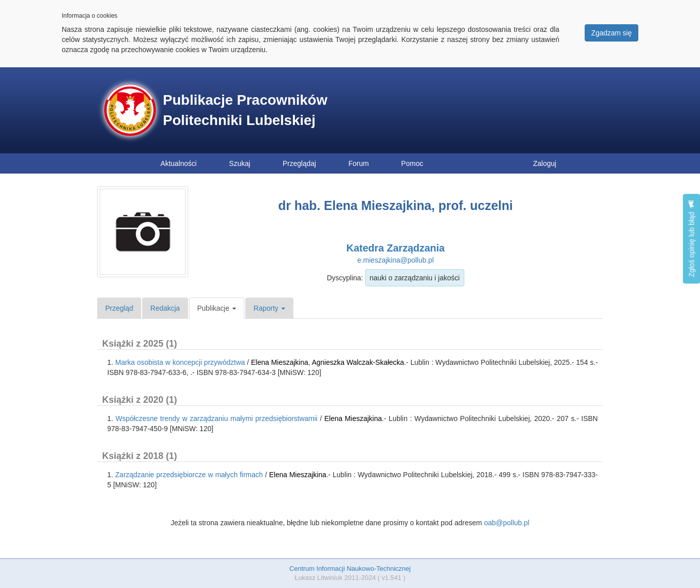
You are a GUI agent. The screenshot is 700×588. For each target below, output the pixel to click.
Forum (359, 163)
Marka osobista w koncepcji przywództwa (180, 362)
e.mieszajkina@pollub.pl (395, 260)
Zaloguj (545, 163)
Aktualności (179, 163)
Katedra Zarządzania (396, 248)
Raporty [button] (269, 308)
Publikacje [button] (217, 308)
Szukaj (240, 163)
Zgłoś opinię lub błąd (691, 239)
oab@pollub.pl (507, 523)
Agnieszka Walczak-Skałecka (358, 362)
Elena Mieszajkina (279, 362)
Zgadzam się (611, 33)
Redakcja (165, 308)
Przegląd (119, 308)
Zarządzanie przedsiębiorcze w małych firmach (189, 475)
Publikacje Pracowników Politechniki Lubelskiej (245, 110)
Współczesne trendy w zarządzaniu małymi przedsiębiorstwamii (217, 418)
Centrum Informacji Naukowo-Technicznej (350, 569)
